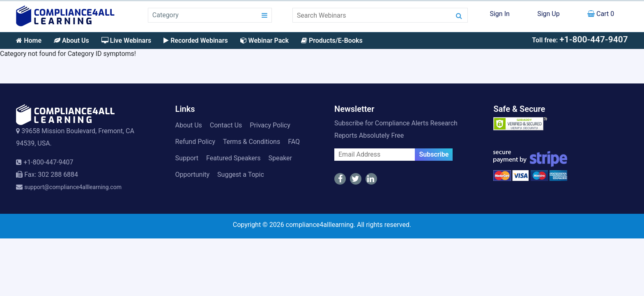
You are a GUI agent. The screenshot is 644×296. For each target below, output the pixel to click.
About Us (71, 40)
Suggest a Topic (241, 175)
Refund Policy (195, 142)
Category (166, 15)
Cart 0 (601, 14)
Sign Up (549, 14)
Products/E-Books (332, 40)
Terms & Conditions (252, 142)
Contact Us (226, 125)
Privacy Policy (270, 125)
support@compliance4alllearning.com (73, 187)
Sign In (499, 14)
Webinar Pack (264, 40)
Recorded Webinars (195, 40)
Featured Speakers (233, 158)
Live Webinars (126, 40)
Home (29, 40)
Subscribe (434, 154)
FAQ (294, 142)
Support (187, 158)
